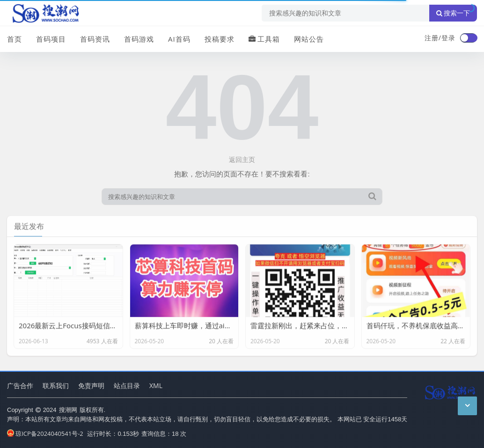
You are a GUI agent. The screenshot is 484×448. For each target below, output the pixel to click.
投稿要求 (220, 39)
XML (156, 386)
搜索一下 (453, 13)
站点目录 (127, 386)
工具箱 (264, 39)
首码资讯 (95, 39)
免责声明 (91, 386)
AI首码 (179, 39)
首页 (15, 39)
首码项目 (51, 39)
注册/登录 (440, 38)
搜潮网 (68, 410)
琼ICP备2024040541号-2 (45, 433)
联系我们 (56, 386)
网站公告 (309, 39)
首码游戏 (139, 39)
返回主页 (242, 159)
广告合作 (20, 386)
